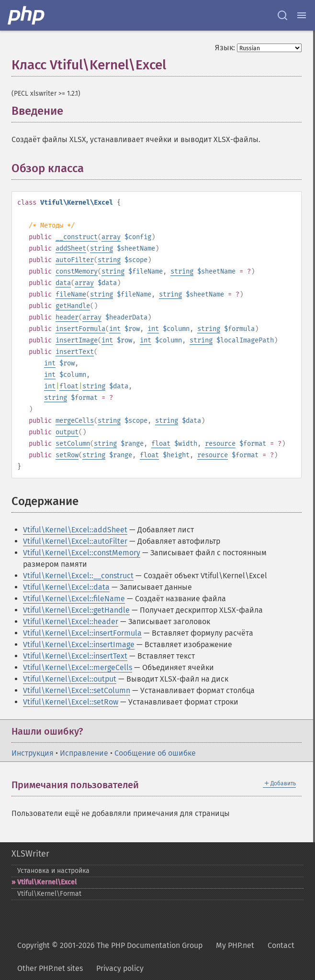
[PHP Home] (27, 15)
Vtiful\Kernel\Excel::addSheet (75, 530)
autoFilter (75, 260)
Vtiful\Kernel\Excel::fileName (74, 599)
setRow (67, 455)
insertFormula (80, 329)
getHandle (73, 306)
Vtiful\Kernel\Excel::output (70, 679)
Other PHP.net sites (50, 968)
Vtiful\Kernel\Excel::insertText (75, 656)
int (115, 329)
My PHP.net (235, 945)
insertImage (77, 340)
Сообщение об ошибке (155, 753)
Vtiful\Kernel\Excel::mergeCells (78, 667)
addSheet (71, 248)
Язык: (225, 48)
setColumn (73, 444)
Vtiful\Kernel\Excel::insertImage (79, 644)
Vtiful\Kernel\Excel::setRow (71, 702)
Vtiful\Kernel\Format (49, 894)
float (69, 386)
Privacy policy (120, 968)
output (67, 432)
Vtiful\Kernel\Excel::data (66, 587)
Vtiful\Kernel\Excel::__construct (78, 576)
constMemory (77, 271)
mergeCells (75, 421)
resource (220, 444)
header (67, 317)
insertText (75, 352)
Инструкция (33, 753)
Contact (281, 945)
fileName (71, 294)
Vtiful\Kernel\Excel (47, 882)
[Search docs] (282, 15)
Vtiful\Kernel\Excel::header (71, 622)
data (63, 283)
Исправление (84, 753)
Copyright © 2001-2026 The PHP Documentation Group (110, 945)
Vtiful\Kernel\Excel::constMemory (82, 553)
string (101, 248)
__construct (77, 237)
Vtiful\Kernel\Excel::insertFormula (82, 633)
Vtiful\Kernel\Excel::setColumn (77, 690)
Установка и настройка (53, 871)
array (111, 237)
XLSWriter (30, 854)
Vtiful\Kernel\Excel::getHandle (76, 610)
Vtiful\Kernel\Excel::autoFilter (75, 541)
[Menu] (302, 15)
